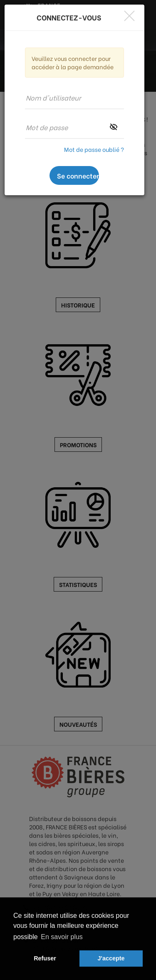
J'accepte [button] (111, 958)
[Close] (129, 16)
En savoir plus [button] (62, 937)
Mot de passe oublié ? (94, 149)
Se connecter (78, 175)
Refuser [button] (45, 958)
